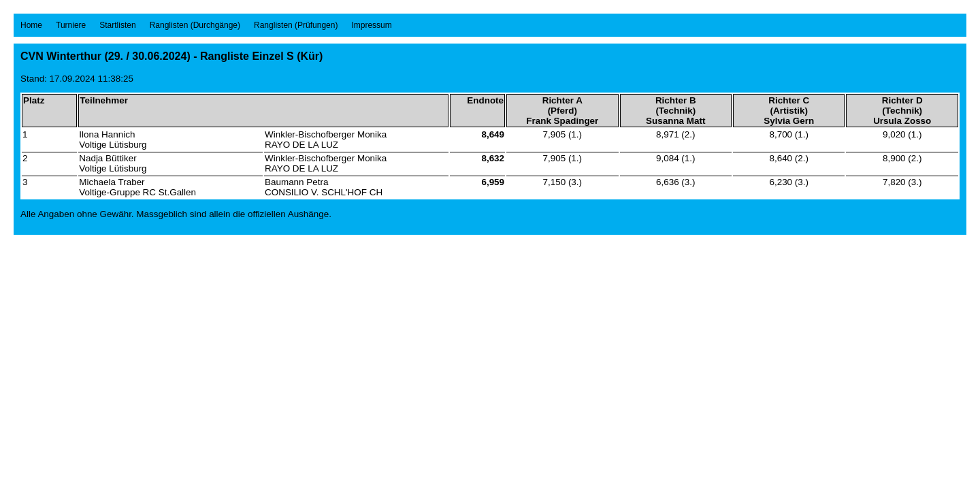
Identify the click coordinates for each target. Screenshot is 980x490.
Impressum (371, 25)
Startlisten (117, 25)
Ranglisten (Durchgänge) (195, 25)
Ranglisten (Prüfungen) (296, 25)
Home (31, 25)
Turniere (71, 25)
